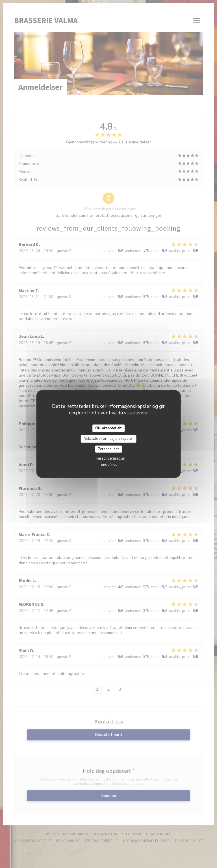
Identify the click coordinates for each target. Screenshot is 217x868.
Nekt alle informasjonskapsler (108, 439)
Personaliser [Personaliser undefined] (108, 449)
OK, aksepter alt (108, 428)
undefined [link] (109, 465)
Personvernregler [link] (110, 458)
